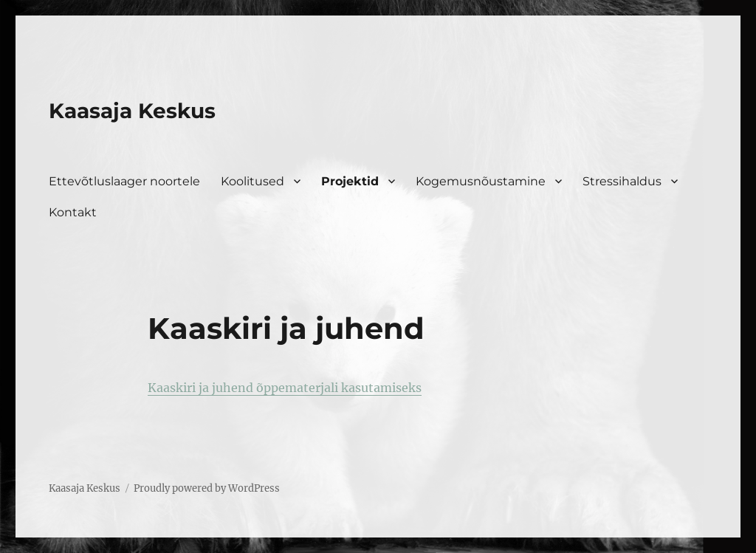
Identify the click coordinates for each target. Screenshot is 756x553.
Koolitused (252, 181)
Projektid (350, 181)
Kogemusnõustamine (481, 181)
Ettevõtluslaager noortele (124, 181)
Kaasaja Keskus (132, 111)
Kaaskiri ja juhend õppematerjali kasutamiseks (285, 388)
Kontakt (73, 212)
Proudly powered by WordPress (207, 488)
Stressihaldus (622, 181)
